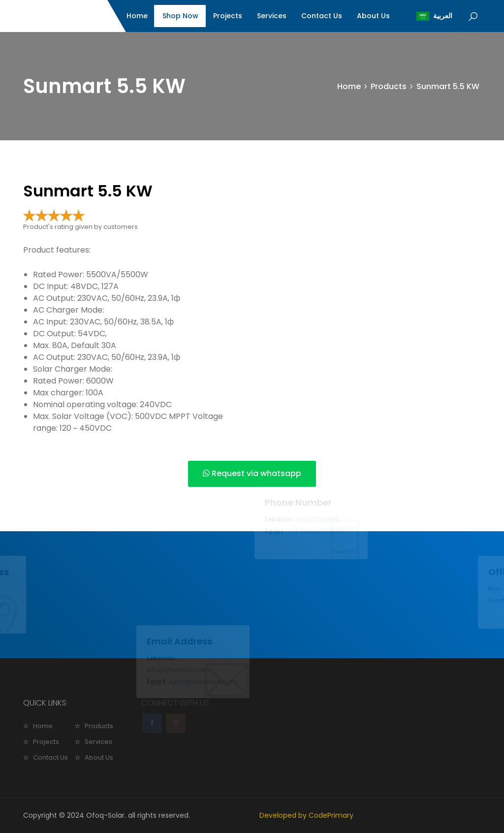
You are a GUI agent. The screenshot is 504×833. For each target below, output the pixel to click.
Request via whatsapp (252, 473)
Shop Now (180, 16)
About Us (373, 16)
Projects (228, 16)
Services (272, 16)
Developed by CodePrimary (306, 815)
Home (137, 16)
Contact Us (322, 16)
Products (389, 86)
